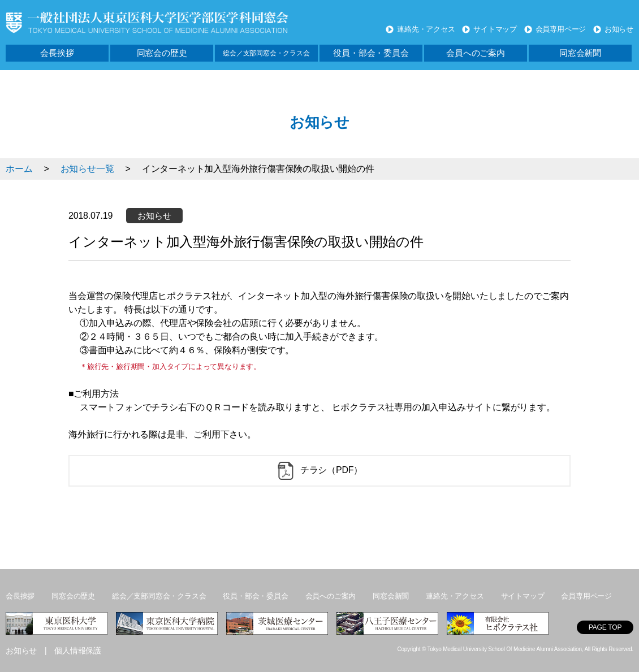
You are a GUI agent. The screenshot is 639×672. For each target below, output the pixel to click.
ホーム (19, 169)
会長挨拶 (57, 53)
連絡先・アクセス (426, 29)
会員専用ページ (561, 29)
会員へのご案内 (476, 53)
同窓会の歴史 (162, 53)
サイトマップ (495, 29)
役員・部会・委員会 (371, 53)
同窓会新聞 (580, 53)
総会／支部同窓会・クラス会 (266, 53)
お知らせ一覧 (87, 169)
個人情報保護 (78, 651)
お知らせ (619, 29)
